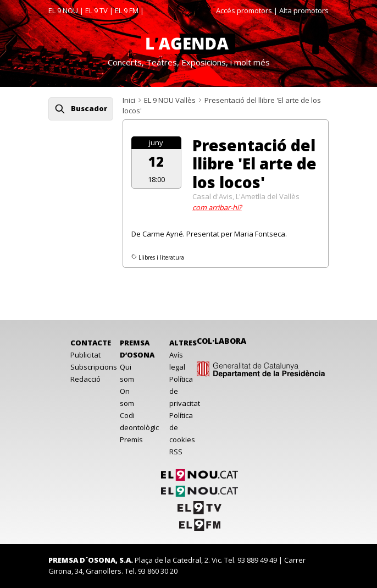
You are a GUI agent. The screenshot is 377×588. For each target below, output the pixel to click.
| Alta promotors (301, 10)
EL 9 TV (96, 10)
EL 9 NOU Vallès (170, 100)
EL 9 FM (127, 10)
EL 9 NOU (63, 10)
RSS (176, 452)
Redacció (85, 379)
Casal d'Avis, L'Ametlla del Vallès (246, 196)
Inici (129, 100)
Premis (131, 439)
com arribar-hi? (217, 207)
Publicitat (85, 355)
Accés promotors (244, 10)
